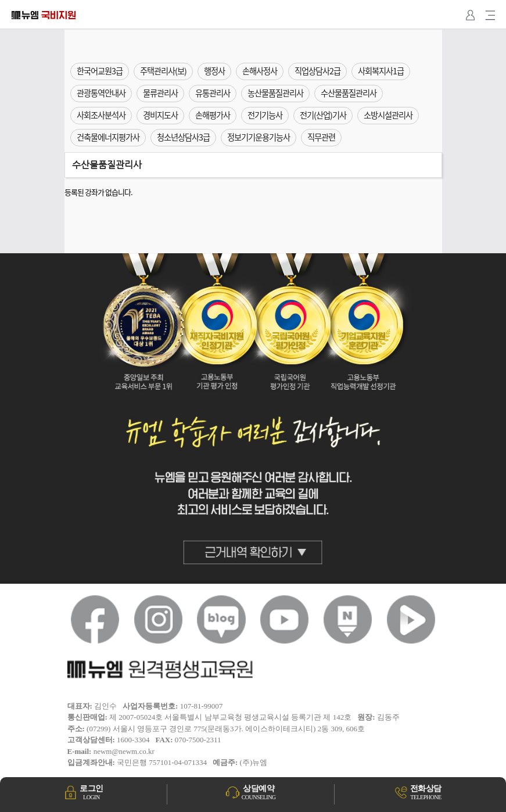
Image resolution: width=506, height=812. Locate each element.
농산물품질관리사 (275, 93)
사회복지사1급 (381, 71)
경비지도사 (160, 115)
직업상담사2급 (317, 71)
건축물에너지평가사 (108, 137)
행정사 (214, 71)
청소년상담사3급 (183, 137)
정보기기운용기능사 (259, 137)
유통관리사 (213, 93)
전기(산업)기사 (323, 115)
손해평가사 (213, 115)
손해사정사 (260, 71)
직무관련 (321, 137)
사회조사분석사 (101, 115)
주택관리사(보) (163, 71)
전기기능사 (265, 115)
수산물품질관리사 (349, 93)
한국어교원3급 (100, 71)
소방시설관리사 (388, 115)
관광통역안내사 (101, 93)
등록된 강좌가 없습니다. (98, 192)
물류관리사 (160, 93)
